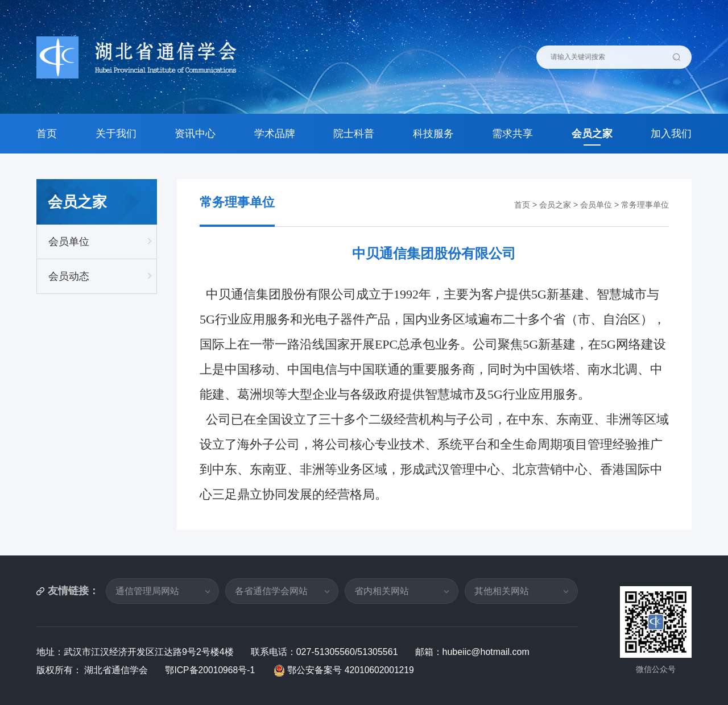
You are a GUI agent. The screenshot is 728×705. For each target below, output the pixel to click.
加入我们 (671, 134)
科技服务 (433, 134)
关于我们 (116, 134)
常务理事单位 (645, 205)
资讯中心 (195, 134)
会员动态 (69, 276)
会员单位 (69, 242)
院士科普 (354, 134)
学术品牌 (275, 134)
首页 (47, 134)
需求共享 (512, 134)
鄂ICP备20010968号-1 (212, 670)
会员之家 (592, 134)
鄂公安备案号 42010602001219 (346, 670)
